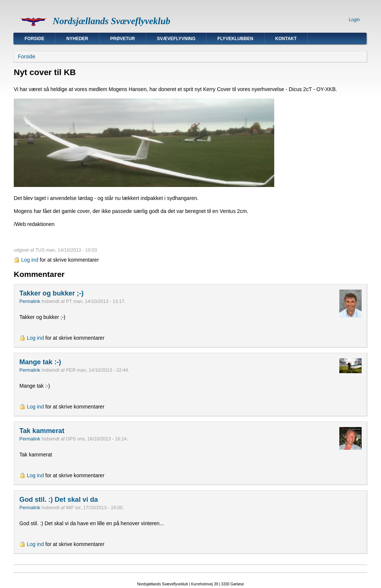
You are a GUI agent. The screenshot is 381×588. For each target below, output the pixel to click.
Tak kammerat (42, 431)
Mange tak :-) (40, 362)
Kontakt (286, 39)
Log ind (30, 260)
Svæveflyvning (176, 39)
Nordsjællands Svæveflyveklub (112, 21)
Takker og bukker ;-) (52, 293)
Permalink (30, 301)
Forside (34, 39)
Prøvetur (123, 39)
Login (354, 20)
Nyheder (77, 39)
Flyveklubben (235, 39)
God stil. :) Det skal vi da (59, 500)
